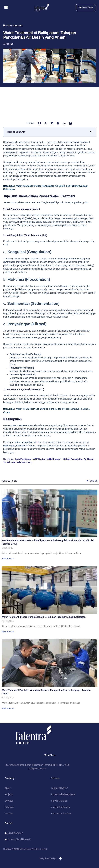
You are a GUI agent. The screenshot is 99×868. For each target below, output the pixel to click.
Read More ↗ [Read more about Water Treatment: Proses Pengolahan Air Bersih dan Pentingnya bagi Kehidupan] (8, 632)
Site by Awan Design (47, 858)
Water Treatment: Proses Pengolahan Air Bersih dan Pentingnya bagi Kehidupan (44, 617)
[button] (6, 7)
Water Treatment (14, 25)
